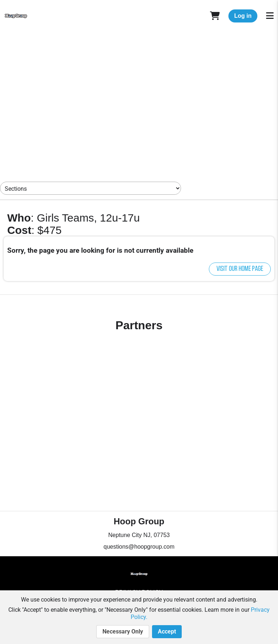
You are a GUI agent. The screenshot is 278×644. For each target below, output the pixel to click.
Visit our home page (240, 269)
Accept (167, 632)
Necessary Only (123, 632)
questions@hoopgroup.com (139, 547)
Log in (243, 16)
